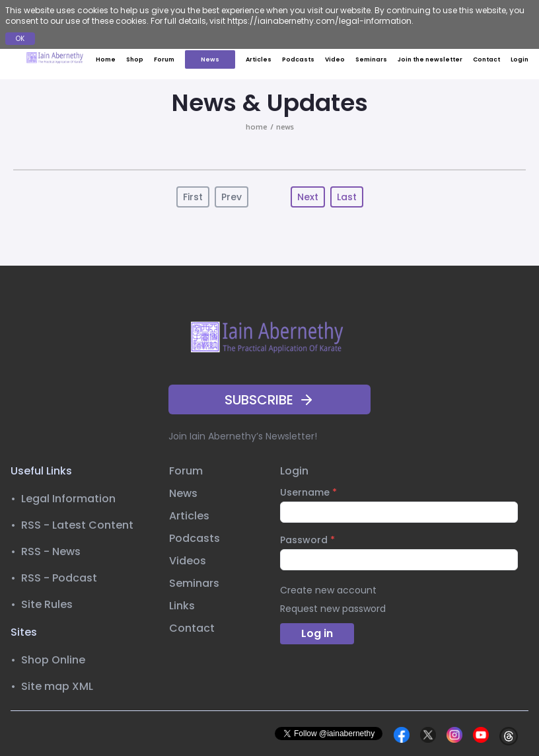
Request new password (333, 609)
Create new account (328, 590)
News (210, 59)
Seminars (371, 59)
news (285, 127)
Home (106, 59)
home (257, 127)
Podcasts (298, 59)
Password (307, 540)
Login (520, 59)
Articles (259, 59)
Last (347, 197)
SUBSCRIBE (269, 400)
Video (335, 59)
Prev (232, 197)
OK (20, 39)
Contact (486, 59)
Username (308, 492)
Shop (135, 59)
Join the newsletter (430, 59)
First (193, 197)
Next (308, 197)
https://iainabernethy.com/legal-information (319, 21)
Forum (164, 59)
